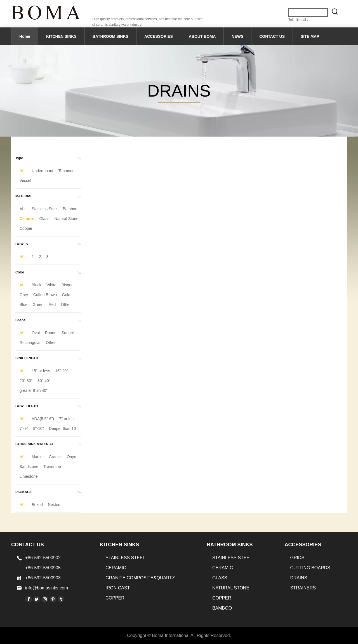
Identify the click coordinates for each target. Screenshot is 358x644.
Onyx (71, 457)
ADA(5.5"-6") (43, 419)
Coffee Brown (45, 295)
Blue (23, 305)
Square (68, 333)
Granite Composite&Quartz (140, 578)
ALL (23, 171)
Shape (20, 320)
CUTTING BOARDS (310, 568)
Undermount (42, 171)
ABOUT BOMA (202, 36)
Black (36, 285)
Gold (66, 295)
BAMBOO (222, 608)
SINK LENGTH (27, 358)
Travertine (52, 467)
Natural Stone (67, 219)
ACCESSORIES (159, 36)
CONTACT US (272, 36)
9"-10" (39, 428)
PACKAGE (24, 492)
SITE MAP (310, 36)
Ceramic (27, 219)
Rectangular (30, 343)
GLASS (220, 578)
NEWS (237, 36)
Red (52, 305)
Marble (38, 457)
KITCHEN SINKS (61, 36)
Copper (26, 228)
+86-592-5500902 (43, 558)
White (51, 285)
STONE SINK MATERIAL (35, 444)
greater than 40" (34, 390)
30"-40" (44, 381)
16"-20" (62, 371)
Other (66, 305)
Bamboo (70, 209)
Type (19, 158)
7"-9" (24, 428)
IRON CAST (118, 588)
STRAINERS (303, 588)
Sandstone (29, 467)
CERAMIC (116, 568)
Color (20, 272)
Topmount (67, 171)
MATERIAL (24, 196)
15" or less (41, 371)
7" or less (67, 419)
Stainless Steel (45, 209)
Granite (55, 457)
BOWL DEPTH (27, 406)
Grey (24, 295)
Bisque (68, 285)
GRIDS (297, 558)
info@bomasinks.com (47, 588)
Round (50, 333)
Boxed (37, 505)
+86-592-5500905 (43, 568)
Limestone (29, 476)
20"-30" (26, 381)
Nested (54, 505)
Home (25, 36)
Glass (44, 219)
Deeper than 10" (63, 428)
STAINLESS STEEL (125, 558)
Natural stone (231, 588)
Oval (36, 333)
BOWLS (22, 244)
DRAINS (299, 578)
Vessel (25, 181)
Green (38, 305)
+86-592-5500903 (43, 578)
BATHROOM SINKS (110, 36)
